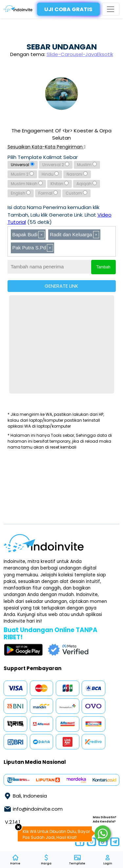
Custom (76, 193)
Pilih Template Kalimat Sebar (43, 157)
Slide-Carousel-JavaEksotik (80, 54)
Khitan (60, 184)
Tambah (103, 267)
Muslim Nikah (27, 184)
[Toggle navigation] (111, 9)
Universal (23, 165)
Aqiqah (87, 184)
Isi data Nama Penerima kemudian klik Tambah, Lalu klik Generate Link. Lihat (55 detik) (60, 215)
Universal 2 (56, 165)
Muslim (87, 165)
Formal (48, 193)
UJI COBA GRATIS (68, 9)
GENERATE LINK (61, 286)
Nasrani (77, 174)
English (21, 193)
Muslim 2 (22, 174)
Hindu (50, 174)
